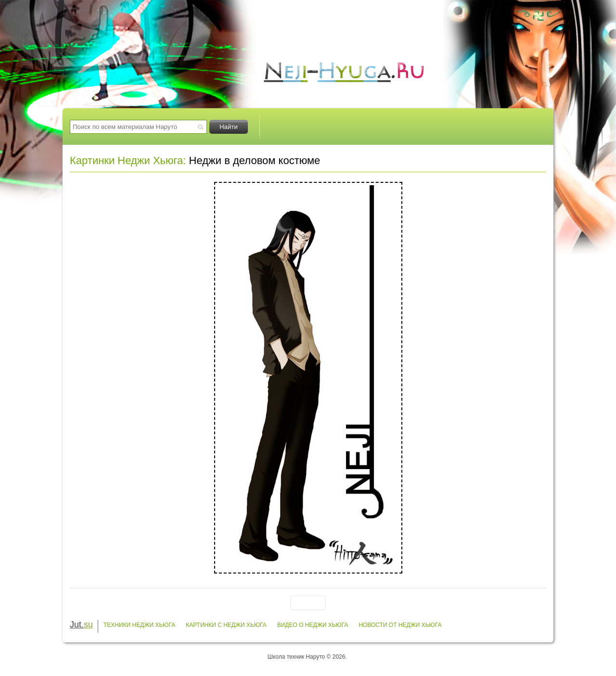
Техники (302, 127)
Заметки (514, 127)
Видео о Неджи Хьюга (313, 625)
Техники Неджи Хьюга (139, 625)
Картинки (373, 127)
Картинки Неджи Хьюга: (128, 160)
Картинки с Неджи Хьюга (226, 625)
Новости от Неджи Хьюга (400, 625)
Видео (444, 127)
